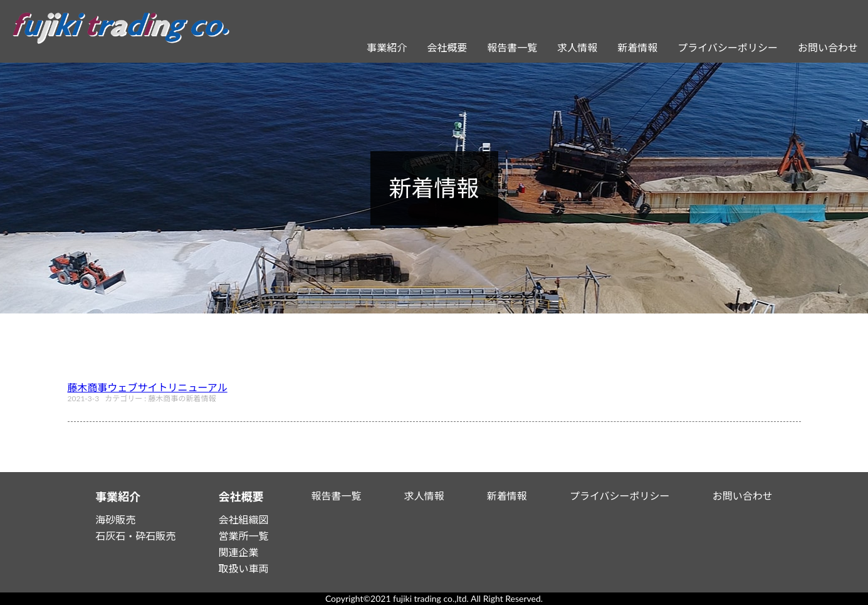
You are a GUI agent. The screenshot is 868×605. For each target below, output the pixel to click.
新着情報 (637, 47)
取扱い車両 (243, 568)
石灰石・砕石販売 (135, 536)
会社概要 (447, 47)
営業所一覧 (243, 536)
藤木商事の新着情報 (182, 398)
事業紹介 (387, 47)
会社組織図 (243, 519)
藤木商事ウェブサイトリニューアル (148, 387)
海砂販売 (115, 519)
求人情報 (577, 47)
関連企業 (238, 552)
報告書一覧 (512, 47)
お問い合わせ (828, 47)
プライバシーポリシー (728, 47)
